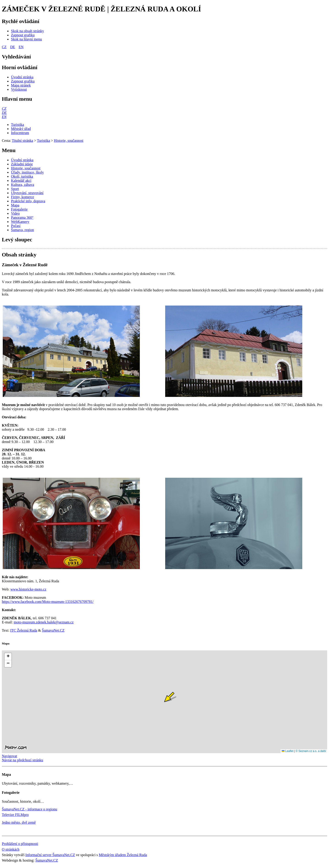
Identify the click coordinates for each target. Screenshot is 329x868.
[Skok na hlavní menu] (27, 39)
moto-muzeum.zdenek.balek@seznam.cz (44, 622)
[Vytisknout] (19, 89)
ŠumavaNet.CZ (53, 630)
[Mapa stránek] (21, 85)
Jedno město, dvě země (19, 822)
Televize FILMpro (15, 815)
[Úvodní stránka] (22, 77)
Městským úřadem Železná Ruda (123, 855)
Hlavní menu (17, 99)
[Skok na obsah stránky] (27, 31)
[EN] (4, 117)
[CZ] (4, 109)
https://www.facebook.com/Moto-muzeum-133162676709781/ (48, 602)
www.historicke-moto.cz (28, 589)
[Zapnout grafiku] (23, 35)
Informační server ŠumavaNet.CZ (50, 855)
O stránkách (11, 849)
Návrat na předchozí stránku (23, 760)
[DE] (4, 113)
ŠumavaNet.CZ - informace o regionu (29, 809)
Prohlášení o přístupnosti (20, 844)
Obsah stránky (19, 255)
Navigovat (9, 756)
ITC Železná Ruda (24, 630)
